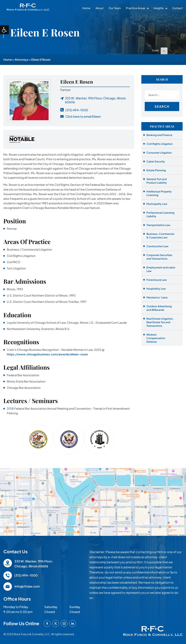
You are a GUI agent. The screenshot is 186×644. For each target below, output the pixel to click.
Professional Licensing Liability (160, 214)
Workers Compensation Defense (156, 338)
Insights (159, 8)
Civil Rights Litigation (160, 144)
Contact (177, 8)
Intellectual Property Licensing (159, 193)
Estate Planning (156, 170)
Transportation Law (158, 225)
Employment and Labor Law (161, 269)
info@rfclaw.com (27, 586)
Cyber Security (156, 161)
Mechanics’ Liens (157, 297)
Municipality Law (157, 204)
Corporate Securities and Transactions (159, 257)
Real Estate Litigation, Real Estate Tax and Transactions (160, 322)
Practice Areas (136, 8)
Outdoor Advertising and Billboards (159, 308)
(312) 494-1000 (77, 110)
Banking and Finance (159, 135)
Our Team (115, 8)
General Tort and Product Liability (157, 181)
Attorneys (21, 60)
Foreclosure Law (157, 280)
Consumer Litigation (159, 153)
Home (86, 8)
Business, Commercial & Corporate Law (160, 236)
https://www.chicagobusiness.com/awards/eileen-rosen (47, 354)
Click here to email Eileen (83, 116)
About (99, 8)
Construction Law (157, 246)
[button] (4, 30)
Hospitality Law (156, 289)
